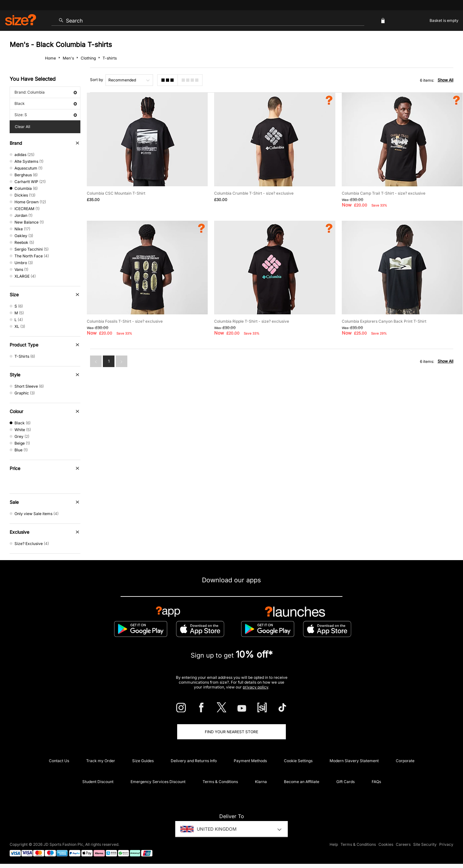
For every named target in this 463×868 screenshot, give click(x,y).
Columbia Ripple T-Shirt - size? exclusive (252, 321)
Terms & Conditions (220, 782)
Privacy (446, 844)
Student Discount (98, 782)
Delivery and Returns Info (194, 761)
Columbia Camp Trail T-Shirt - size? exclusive (384, 193)
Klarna (261, 782)
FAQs (376, 782)
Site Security (425, 844)
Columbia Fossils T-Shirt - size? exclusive (125, 321)
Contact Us (59, 761)
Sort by (97, 80)
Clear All (23, 127)
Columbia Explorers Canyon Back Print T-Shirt (384, 321)
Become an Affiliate (302, 782)
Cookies (386, 844)
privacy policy (255, 687)
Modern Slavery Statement (354, 761)
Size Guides (143, 761)
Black (46, 103)
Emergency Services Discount (158, 782)
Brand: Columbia (46, 92)
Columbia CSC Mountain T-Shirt (116, 193)
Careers (403, 844)
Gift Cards (345, 782)
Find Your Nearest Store (232, 732)
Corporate (405, 761)
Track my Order (101, 761)
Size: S (46, 115)
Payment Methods (250, 761)
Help (334, 844)
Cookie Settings (298, 761)
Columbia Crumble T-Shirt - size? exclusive (254, 193)
